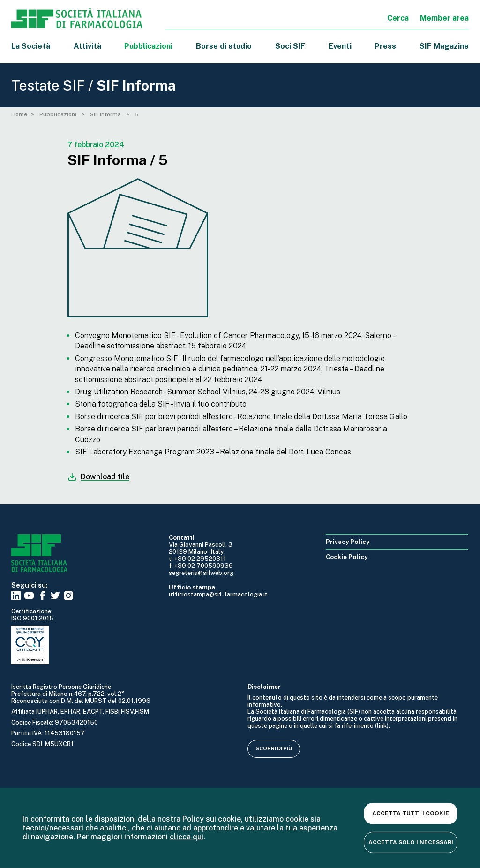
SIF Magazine (444, 46)
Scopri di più (274, 748)
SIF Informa (106, 114)
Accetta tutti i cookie (411, 813)
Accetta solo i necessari (411, 842)
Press (385, 46)
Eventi (340, 46)
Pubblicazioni (59, 114)
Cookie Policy (347, 557)
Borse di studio (224, 46)
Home (19, 114)
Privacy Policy (348, 542)
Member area (444, 18)
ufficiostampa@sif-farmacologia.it (218, 594)
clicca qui (187, 837)
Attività (87, 46)
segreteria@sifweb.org (201, 573)
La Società (31, 46)
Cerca (398, 18)
